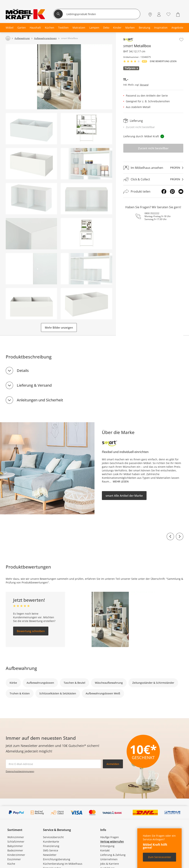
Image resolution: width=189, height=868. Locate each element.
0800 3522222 (152, 213)
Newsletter (50, 855)
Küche (11, 864)
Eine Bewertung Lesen (163, 61)
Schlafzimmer (16, 842)
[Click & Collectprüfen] (153, 179)
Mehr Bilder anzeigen (59, 327)
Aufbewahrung (21, 668)
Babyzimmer (15, 846)
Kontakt (105, 850)
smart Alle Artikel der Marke (124, 496)
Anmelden (113, 764)
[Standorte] (150, 14)
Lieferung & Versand (34, 385)
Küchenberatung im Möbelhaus (63, 864)
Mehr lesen (121, 481)
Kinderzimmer (16, 855)
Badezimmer (15, 850)
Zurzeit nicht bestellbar (153, 148)
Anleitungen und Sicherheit (40, 400)
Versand (144, 85)
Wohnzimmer (16, 837)
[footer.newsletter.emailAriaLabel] (53, 764)
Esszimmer (14, 859)
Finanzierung (51, 846)
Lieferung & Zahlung (113, 855)
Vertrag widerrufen (112, 842)
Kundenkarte (51, 842)
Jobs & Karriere (110, 864)
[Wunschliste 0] (168, 14)
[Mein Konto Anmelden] (159, 14)
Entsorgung (107, 846)
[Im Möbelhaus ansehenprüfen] (153, 168)
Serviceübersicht (53, 837)
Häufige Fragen (110, 837)
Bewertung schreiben (31, 631)
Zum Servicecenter (160, 857)
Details (23, 371)
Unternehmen (109, 859)
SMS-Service (51, 850)
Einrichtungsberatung (57, 859)
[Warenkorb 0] (178, 14)
